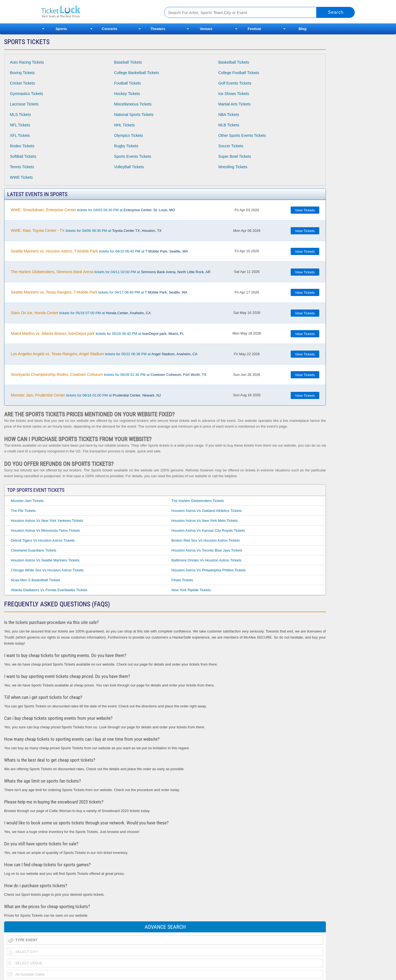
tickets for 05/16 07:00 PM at (81, 313)
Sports (61, 29)
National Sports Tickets (134, 115)
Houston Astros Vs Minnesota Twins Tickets (45, 530)
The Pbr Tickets (23, 511)
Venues (206, 29)
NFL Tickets (20, 125)
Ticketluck (96, 12)
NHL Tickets (124, 125)
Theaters (158, 29)
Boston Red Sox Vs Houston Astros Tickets (206, 540)
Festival (254, 29)
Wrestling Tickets (233, 167)
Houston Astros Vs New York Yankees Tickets (47, 521)
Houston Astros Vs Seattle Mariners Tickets (45, 560)
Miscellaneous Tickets (133, 104)
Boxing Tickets (22, 73)
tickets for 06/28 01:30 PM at (108, 374)
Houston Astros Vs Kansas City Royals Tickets (208, 530)
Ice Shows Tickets (234, 94)
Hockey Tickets (127, 94)
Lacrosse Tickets (24, 104)
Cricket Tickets (22, 83)
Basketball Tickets (234, 62)
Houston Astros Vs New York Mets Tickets (204, 521)
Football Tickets (127, 83)
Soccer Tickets (231, 146)
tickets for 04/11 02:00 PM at (111, 272)
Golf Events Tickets (235, 83)
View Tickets (305, 210)
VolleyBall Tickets (129, 167)
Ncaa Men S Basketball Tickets (35, 580)
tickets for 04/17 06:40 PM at (99, 292)
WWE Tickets (21, 177)
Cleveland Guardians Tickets (33, 550)
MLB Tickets (229, 125)
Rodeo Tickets (22, 146)
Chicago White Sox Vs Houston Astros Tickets (47, 570)
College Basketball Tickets (137, 73)
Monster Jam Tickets (27, 501)
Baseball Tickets (128, 62)
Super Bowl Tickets (235, 156)
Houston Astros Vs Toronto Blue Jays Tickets (207, 550)
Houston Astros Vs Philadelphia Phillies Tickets (208, 570)
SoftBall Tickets (23, 156)
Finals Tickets (182, 580)
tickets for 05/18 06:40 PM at (97, 333)
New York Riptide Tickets (191, 590)
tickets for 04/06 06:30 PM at (86, 230)
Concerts (109, 29)
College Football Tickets (239, 73)
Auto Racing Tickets (27, 62)
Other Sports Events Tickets (242, 135)
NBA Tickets (229, 115)
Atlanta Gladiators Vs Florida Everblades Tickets (49, 590)
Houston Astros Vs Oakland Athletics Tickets (206, 511)
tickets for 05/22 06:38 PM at (104, 354)
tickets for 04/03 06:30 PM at (93, 210)
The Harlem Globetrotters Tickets (198, 501)
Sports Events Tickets (133, 156)
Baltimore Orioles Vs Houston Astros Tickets (206, 560)
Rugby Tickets (126, 146)
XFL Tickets (20, 135)
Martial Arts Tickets (234, 104)
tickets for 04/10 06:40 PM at (99, 251)
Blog (303, 29)
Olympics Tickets (129, 135)
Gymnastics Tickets (27, 94)
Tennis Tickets (22, 167)
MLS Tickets (20, 115)
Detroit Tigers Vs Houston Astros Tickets (43, 540)
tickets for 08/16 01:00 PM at (86, 395)
